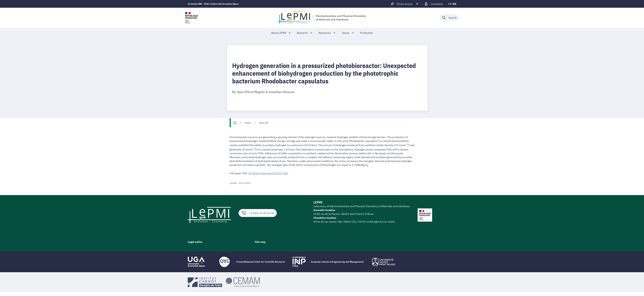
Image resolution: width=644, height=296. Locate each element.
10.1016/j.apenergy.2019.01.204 (268, 173)
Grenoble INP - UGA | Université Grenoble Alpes (213, 4)
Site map (260, 242)
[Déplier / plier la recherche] (449, 18)
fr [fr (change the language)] (450, 4)
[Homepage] (235, 123)
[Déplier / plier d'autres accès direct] (405, 4)
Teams (248, 123)
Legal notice (195, 242)
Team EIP (264, 123)
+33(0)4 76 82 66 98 (258, 213)
